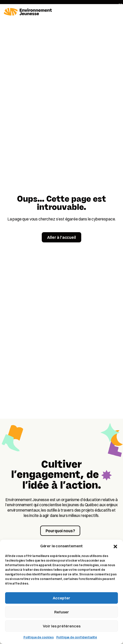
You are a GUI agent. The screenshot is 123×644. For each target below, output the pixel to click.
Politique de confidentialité (77, 637)
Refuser (62, 612)
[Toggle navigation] (116, 12)
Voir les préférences (62, 626)
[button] (115, 546)
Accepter (61, 598)
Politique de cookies (39, 637)
